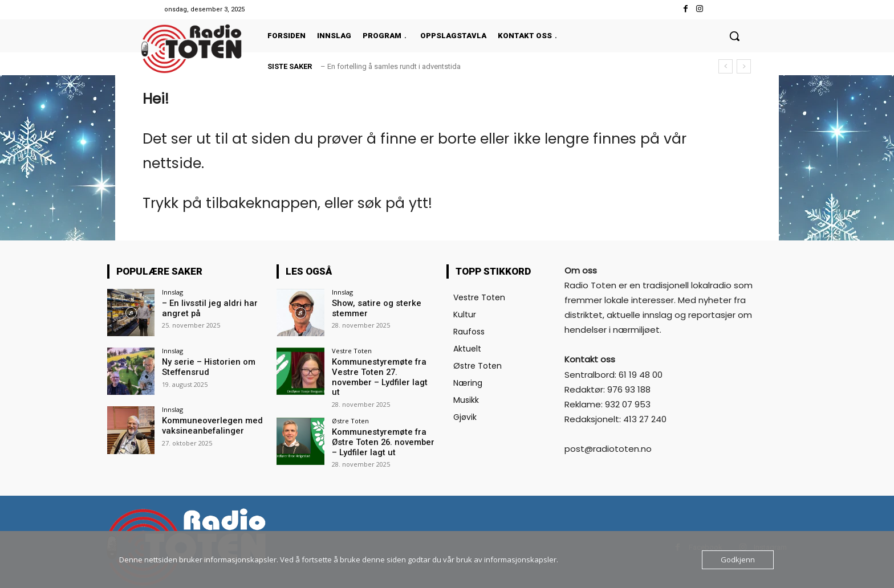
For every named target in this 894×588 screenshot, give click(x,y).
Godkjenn (738, 560)
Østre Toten (350, 409)
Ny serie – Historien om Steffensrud (206, 367)
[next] (744, 66)
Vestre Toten (352, 351)
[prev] (726, 66)
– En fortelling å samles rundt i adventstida (391, 66)
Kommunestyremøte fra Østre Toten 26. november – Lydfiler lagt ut (383, 430)
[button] (734, 36)
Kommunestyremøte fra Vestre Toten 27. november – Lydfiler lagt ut (382, 371)
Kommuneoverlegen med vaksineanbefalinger (210, 425)
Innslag (172, 292)
